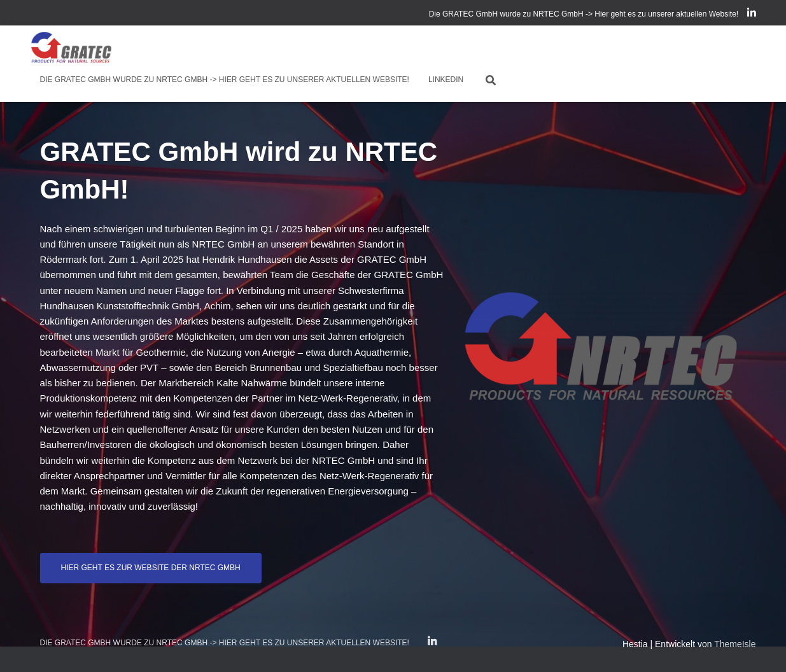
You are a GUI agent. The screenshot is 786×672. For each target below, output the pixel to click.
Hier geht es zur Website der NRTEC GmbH (151, 568)
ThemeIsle (735, 644)
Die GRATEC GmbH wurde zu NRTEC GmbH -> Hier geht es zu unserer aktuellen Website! (584, 14)
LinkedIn (752, 15)
